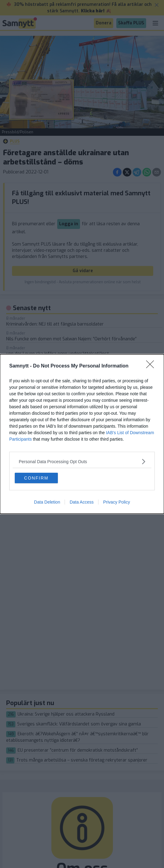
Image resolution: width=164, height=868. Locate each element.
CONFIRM (36, 478)
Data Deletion (47, 502)
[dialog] (82, 434)
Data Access (82, 502)
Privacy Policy (116, 502)
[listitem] (82, 461)
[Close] (152, 366)
